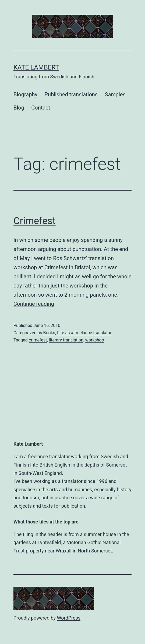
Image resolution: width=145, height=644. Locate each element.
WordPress (69, 618)
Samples (115, 94)
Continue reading (34, 304)
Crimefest (35, 221)
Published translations (71, 94)
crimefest (38, 340)
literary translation (66, 340)
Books (49, 333)
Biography (25, 94)
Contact (41, 108)
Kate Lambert (36, 67)
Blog (19, 108)
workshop (95, 340)
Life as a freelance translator (84, 333)
